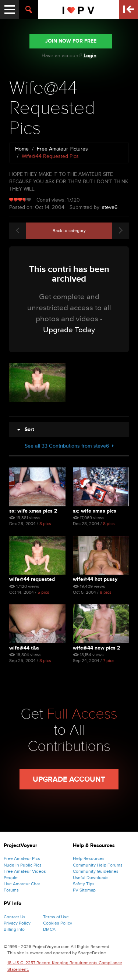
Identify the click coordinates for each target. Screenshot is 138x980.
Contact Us (15, 917)
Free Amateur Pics (22, 858)
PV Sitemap (84, 890)
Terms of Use (56, 917)
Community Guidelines (96, 871)
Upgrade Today (69, 330)
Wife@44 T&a (24, 648)
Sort (26, 429)
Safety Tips (84, 884)
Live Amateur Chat (22, 884)
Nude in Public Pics (23, 865)
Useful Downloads (91, 878)
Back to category (69, 231)
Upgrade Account (69, 780)
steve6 (110, 207)
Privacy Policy (17, 923)
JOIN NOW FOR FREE (71, 41)
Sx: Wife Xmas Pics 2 (33, 511)
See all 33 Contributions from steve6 (69, 446)
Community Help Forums (98, 865)
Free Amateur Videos (25, 871)
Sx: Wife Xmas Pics (95, 511)
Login (90, 56)
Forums (11, 890)
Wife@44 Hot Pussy (95, 579)
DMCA (49, 929)
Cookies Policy (58, 923)
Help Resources (89, 858)
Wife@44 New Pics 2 (96, 648)
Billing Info (14, 929)
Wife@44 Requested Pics (32, 579)
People (11, 878)
